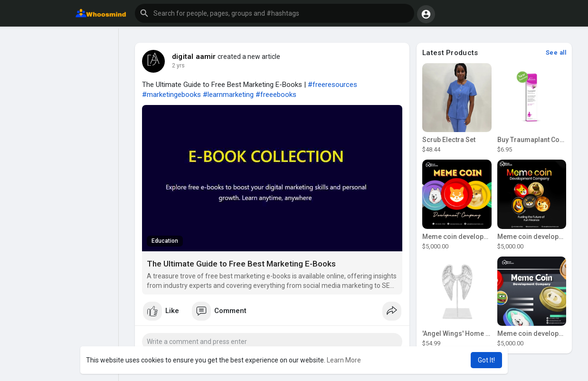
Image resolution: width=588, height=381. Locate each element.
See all (556, 52)
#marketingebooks (171, 95)
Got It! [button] (486, 360)
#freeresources (332, 85)
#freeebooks (276, 95)
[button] (275, 13)
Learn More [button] (344, 360)
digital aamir (194, 57)
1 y (176, 66)
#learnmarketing (228, 95)
